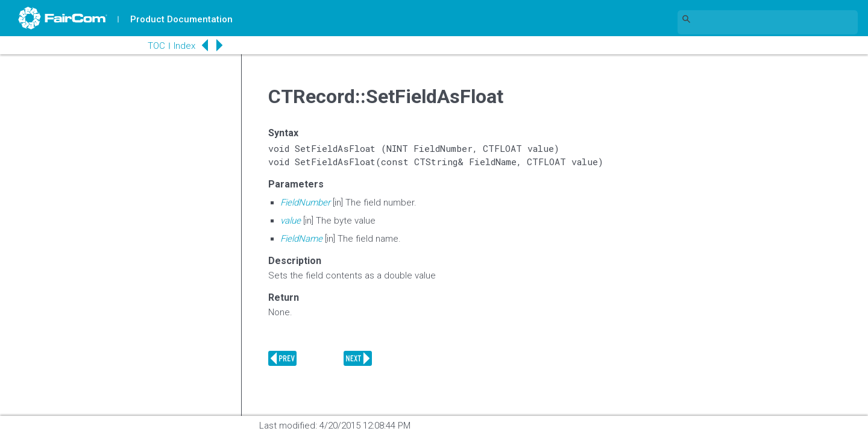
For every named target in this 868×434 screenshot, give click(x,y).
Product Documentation (181, 19)
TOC (156, 46)
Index (184, 46)
